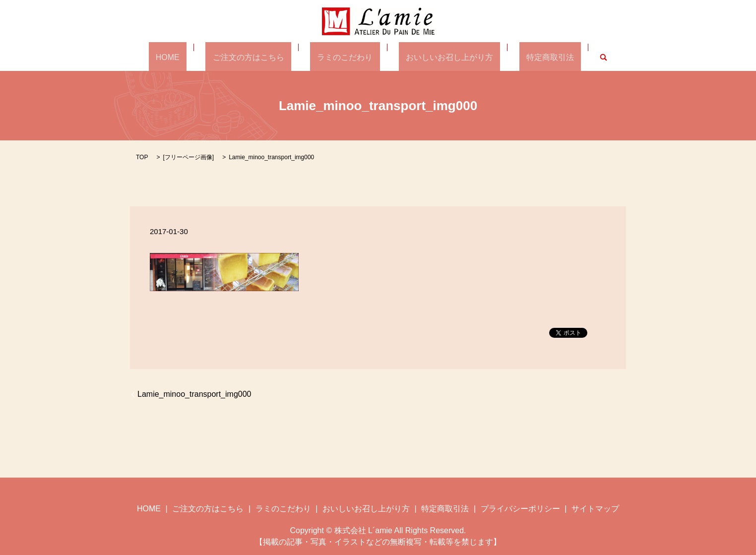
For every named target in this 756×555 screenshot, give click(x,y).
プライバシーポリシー (520, 508)
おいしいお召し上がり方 (436, 57)
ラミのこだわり (345, 57)
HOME (196, 57)
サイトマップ (595, 508)
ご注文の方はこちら (262, 57)
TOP (142, 157)
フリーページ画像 (189, 157)
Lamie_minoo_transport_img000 (194, 394)
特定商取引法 (522, 57)
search (568, 57)
